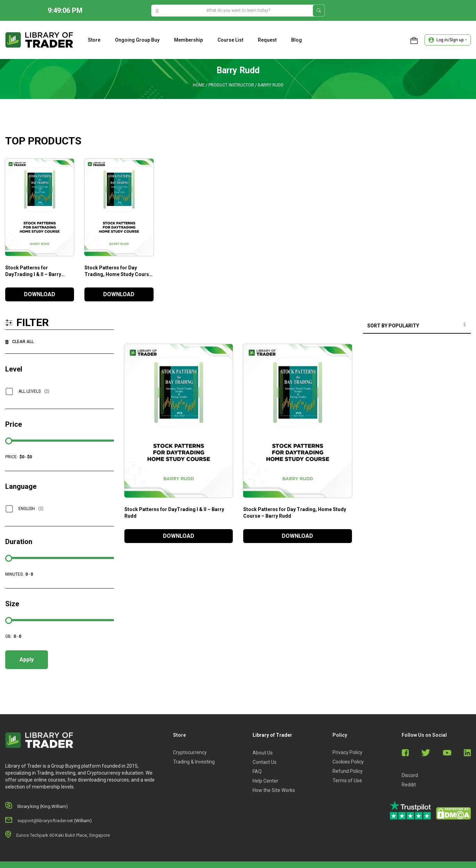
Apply (27, 660)
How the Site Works (274, 790)
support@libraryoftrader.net (45, 821)
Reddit (409, 785)
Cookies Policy (348, 762)
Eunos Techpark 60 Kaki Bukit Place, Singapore (63, 835)
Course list (230, 40)
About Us (263, 753)
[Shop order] (417, 326)
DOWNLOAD (40, 294)
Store (94, 40)
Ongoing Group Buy (137, 40)
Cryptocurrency (190, 752)
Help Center (265, 781)
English (31, 509)
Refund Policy (348, 771)
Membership (188, 40)
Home (199, 85)
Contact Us (265, 762)
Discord (410, 775)
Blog (297, 40)
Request (267, 40)
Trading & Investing (194, 762)
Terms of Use (347, 781)
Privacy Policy (347, 752)
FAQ (257, 771)
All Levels (34, 391)
